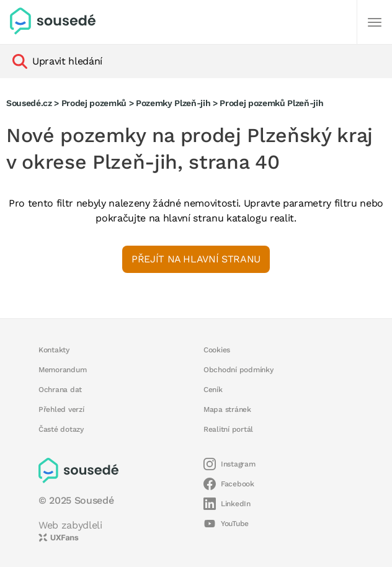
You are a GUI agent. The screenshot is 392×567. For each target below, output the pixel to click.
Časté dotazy (61, 429)
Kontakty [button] (54, 350)
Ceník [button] (213, 390)
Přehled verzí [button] (61, 409)
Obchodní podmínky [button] (238, 370)
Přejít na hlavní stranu (196, 259)
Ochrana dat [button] (60, 390)
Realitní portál (228, 429)
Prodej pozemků (94, 103)
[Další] (375, 22)
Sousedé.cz (29, 103)
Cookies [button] (217, 350)
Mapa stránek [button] (227, 409)
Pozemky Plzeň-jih (173, 103)
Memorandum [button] (62, 370)
